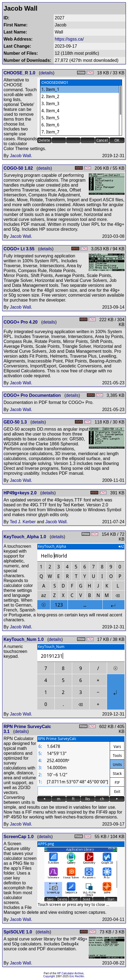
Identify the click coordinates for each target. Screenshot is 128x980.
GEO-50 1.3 (15, 422)
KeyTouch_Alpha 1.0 (25, 537)
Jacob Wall (20, 156)
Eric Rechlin (77, 976)
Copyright (49, 976)
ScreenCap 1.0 (19, 837)
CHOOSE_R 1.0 (19, 73)
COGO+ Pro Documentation (32, 395)
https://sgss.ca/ (69, 39)
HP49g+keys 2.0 (20, 493)
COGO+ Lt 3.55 (19, 249)
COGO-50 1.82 (18, 168)
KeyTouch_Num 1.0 (24, 639)
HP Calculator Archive (70, 973)
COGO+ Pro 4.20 (21, 322)
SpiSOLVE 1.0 (18, 932)
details (47, 73)
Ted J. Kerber (23, 522)
